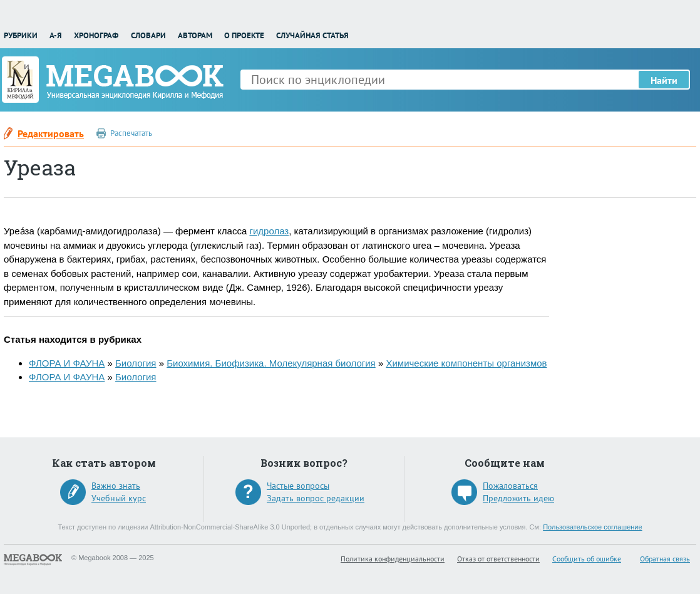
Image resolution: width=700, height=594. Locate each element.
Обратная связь (665, 559)
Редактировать (51, 133)
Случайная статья (312, 35)
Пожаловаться (510, 486)
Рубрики (21, 35)
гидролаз (269, 231)
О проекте (244, 35)
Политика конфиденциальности (393, 559)
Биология (136, 363)
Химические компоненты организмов (466, 363)
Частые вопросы (298, 486)
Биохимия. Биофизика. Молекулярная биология (271, 363)
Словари (148, 35)
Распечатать (131, 133)
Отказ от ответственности (498, 559)
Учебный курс (119, 498)
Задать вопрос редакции (316, 498)
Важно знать (116, 486)
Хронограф (96, 35)
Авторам (195, 35)
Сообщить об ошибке (587, 559)
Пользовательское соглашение (592, 527)
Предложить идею (518, 498)
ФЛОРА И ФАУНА (67, 363)
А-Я (56, 35)
